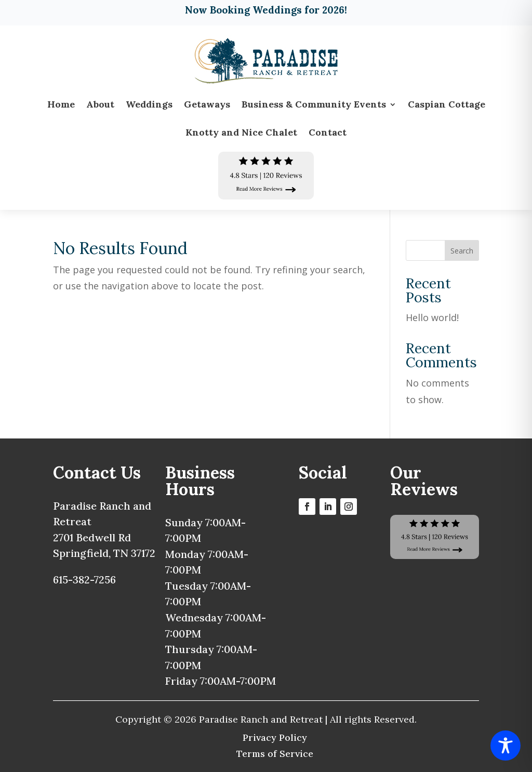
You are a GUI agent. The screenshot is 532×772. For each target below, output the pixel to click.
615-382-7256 (84, 580)
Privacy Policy (275, 737)
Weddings (149, 104)
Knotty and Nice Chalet (241, 132)
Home (61, 104)
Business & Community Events (314, 104)
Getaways (207, 104)
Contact (328, 132)
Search (462, 251)
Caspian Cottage (447, 104)
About (100, 104)
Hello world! (432, 317)
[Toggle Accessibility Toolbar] (506, 746)
